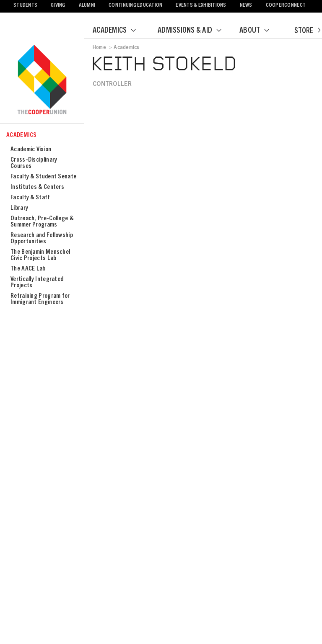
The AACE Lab (28, 269)
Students (25, 6)
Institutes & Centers (37, 187)
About (260, 31)
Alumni (87, 6)
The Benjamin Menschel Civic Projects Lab (40, 255)
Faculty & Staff (30, 198)
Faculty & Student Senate (43, 177)
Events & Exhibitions (201, 6)
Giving (58, 6)
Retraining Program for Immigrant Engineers (40, 299)
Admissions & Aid (195, 31)
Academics (119, 31)
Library (19, 208)
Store (307, 31)
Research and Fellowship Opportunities (42, 239)
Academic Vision (31, 150)
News (246, 6)
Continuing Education (135, 6)
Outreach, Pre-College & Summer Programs (42, 222)
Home (99, 48)
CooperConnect (286, 6)
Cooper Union (42, 80)
